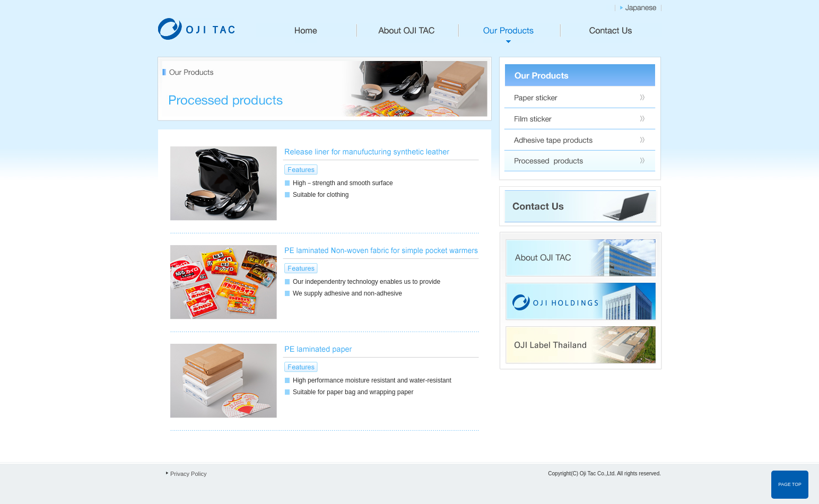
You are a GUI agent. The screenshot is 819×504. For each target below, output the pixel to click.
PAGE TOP (790, 484)
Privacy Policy (188, 474)
